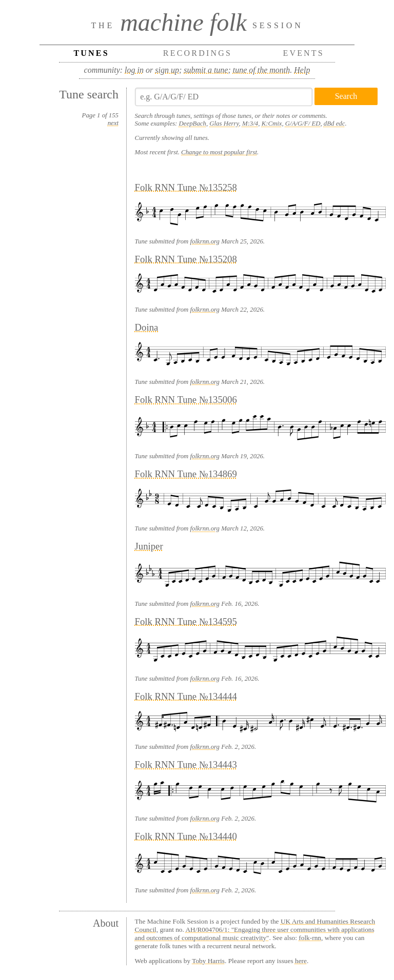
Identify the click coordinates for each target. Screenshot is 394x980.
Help (302, 70)
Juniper (149, 546)
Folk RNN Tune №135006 (186, 400)
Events (303, 53)
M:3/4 (250, 124)
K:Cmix (272, 124)
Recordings (198, 53)
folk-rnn (310, 938)
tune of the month (262, 70)
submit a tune (206, 70)
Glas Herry (224, 124)
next (113, 123)
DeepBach (193, 124)
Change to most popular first (219, 152)
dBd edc (334, 124)
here (301, 961)
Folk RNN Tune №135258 (186, 187)
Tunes (91, 53)
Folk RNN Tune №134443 (186, 764)
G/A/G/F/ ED (303, 124)
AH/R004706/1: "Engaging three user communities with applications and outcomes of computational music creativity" (255, 934)
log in (134, 70)
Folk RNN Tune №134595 (186, 621)
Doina (147, 327)
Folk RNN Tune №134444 (186, 696)
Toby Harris (208, 961)
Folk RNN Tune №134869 (186, 474)
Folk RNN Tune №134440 (186, 836)
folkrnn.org (205, 241)
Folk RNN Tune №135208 (186, 259)
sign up (167, 70)
